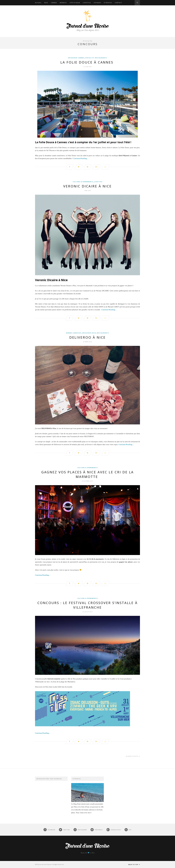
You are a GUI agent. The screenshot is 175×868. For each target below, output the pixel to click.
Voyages (97, 3)
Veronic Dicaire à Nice (88, 186)
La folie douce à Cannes (87, 62)
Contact (118, 3)
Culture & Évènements (83, 182)
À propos (108, 3)
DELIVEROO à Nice (88, 337)
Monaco (63, 3)
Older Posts (133, 756)
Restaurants (103, 333)
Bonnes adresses (74, 333)
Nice (46, 3)
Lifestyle (87, 3)
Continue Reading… (81, 159)
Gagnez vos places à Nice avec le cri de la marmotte (87, 474)
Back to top (134, 865)
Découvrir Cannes (76, 58)
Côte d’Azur (75, 3)
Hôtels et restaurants (96, 58)
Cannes (54, 3)
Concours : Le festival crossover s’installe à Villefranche (88, 605)
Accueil (38, 3)
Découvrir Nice (89, 333)
